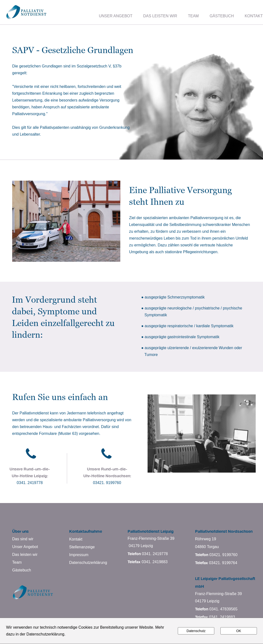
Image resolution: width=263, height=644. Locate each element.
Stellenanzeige (82, 547)
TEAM (193, 16)
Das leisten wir (25, 555)
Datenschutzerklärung (88, 563)
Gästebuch (22, 570)
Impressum (79, 555)
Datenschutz (196, 631)
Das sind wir (23, 539)
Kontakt (76, 539)
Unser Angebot (25, 547)
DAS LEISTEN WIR (160, 16)
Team (17, 562)
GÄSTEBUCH (222, 16)
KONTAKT (254, 16)
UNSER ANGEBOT (116, 16)
